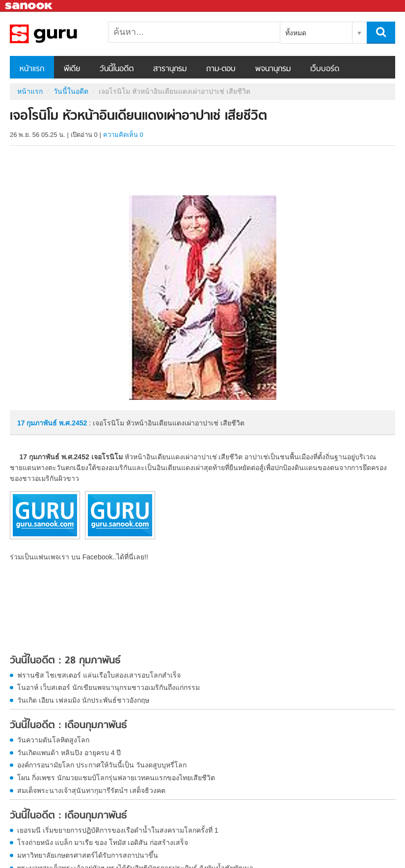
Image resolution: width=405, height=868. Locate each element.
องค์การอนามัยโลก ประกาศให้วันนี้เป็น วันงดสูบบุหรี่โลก (102, 765)
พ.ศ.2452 (73, 423)
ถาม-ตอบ (221, 69)
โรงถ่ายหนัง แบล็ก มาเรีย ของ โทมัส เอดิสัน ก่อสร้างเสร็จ (103, 842)
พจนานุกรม (273, 69)
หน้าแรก (32, 69)
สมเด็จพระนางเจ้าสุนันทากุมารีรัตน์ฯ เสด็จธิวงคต (91, 790)
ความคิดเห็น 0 (123, 135)
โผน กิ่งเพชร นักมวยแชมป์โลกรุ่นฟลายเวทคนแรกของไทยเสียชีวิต (116, 778)
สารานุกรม (170, 69)
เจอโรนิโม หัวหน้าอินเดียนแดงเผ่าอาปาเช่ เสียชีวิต (61, 34)
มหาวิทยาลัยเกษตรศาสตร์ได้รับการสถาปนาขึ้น (88, 855)
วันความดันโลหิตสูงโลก (53, 740)
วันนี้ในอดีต (117, 69)
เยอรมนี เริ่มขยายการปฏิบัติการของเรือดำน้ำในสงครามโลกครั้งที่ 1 (118, 830)
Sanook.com (29, 6)
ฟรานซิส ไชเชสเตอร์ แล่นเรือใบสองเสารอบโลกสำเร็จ (99, 675)
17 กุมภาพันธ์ (38, 423)
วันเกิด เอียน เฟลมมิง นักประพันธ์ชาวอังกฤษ (83, 700)
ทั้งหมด (296, 33)
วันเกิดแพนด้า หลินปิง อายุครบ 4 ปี (69, 753)
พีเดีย (72, 69)
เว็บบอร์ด (325, 69)
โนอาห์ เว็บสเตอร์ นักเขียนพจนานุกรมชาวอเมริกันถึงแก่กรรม (108, 687)
